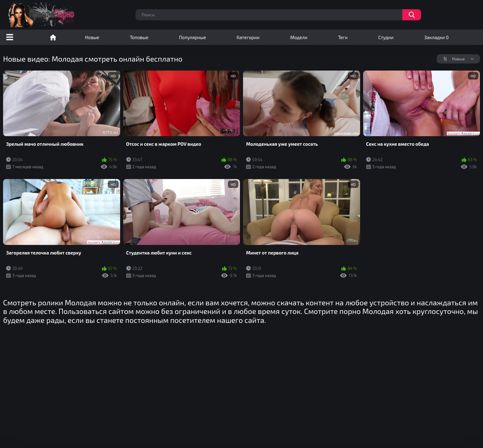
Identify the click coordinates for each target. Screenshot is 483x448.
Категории (248, 37)
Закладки (436, 37)
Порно (53, 37)
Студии (386, 37)
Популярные (193, 37)
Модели (299, 37)
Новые (92, 37)
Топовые (139, 37)
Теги (343, 37)
